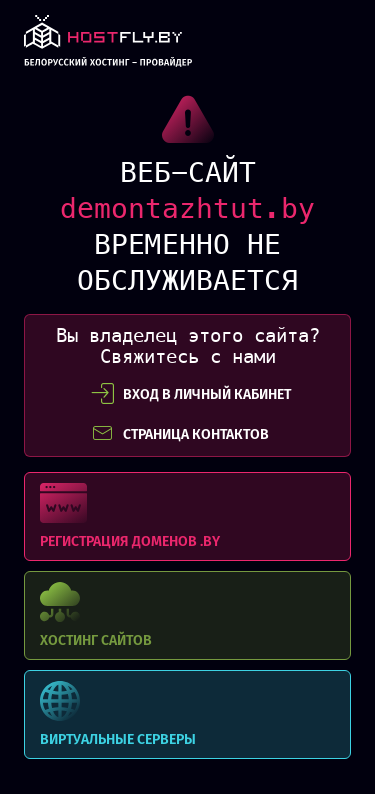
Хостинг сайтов (187, 615)
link (108, 46)
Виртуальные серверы (187, 714)
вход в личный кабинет (191, 394)
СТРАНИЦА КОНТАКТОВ (180, 434)
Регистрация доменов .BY (187, 516)
